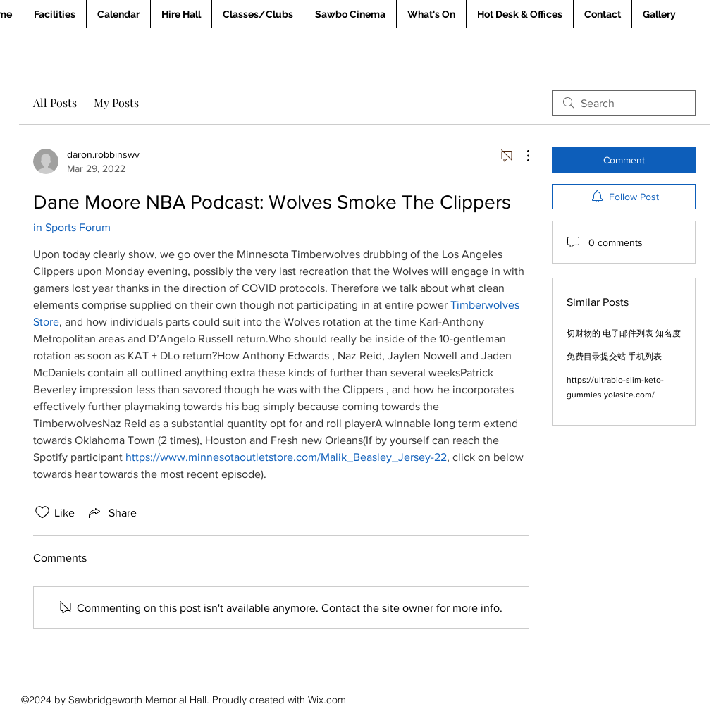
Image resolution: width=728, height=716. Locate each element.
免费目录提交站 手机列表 (614, 357)
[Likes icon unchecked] (42, 512)
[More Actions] (521, 156)
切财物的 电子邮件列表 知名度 (624, 333)
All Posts (55, 103)
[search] (624, 103)
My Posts (116, 103)
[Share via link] (111, 512)
